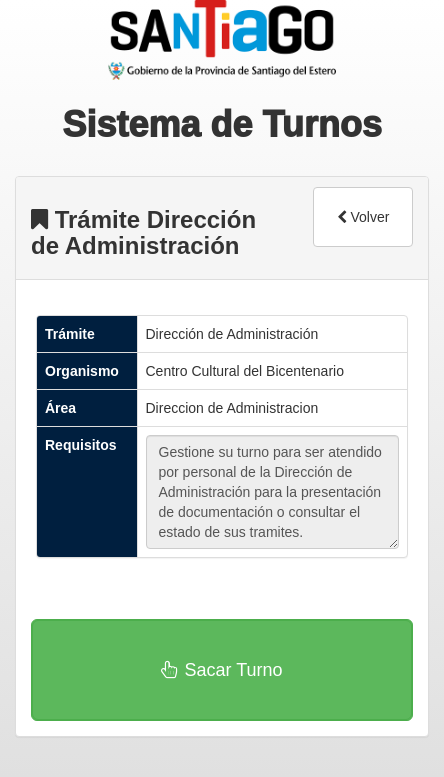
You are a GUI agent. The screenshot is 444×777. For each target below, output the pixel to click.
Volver (363, 217)
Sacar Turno (221, 670)
